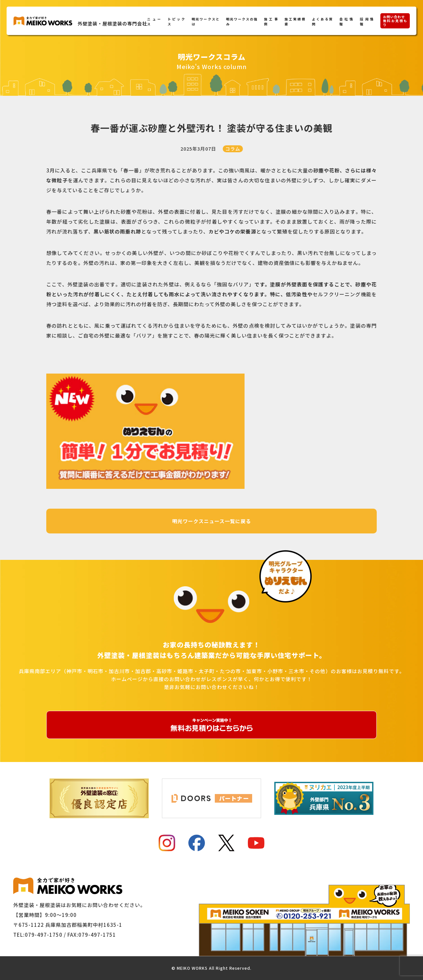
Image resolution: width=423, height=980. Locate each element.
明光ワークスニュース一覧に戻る (212, 521)
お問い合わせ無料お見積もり (395, 21)
